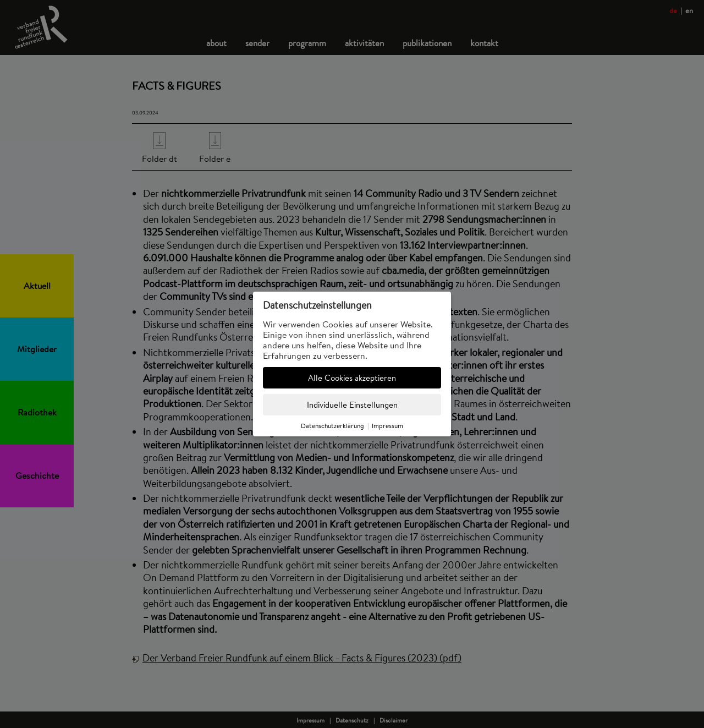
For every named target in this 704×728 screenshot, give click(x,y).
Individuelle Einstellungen (352, 405)
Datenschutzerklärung (332, 426)
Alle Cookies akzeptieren (352, 378)
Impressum (387, 426)
